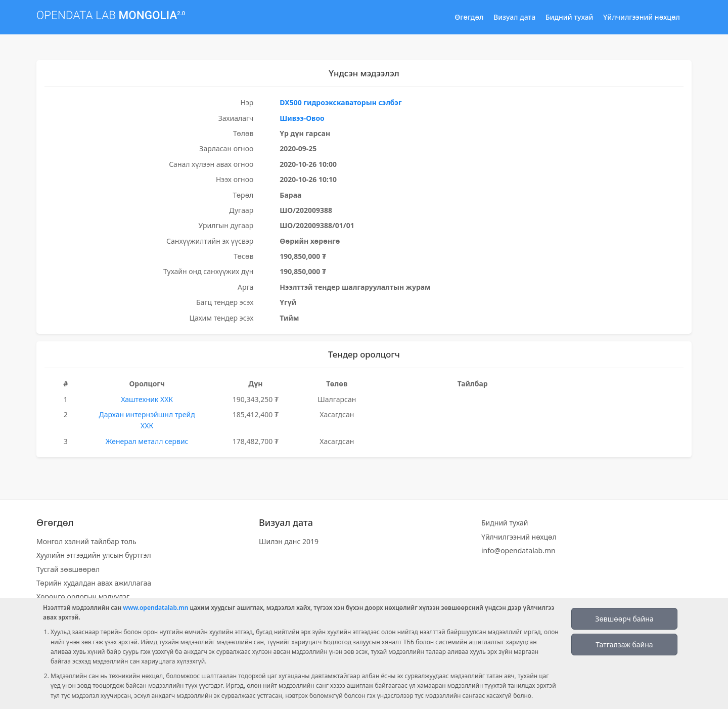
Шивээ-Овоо (302, 118)
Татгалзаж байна (624, 645)
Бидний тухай (570, 17)
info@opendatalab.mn (518, 550)
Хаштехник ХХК (147, 399)
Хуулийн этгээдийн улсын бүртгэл (94, 555)
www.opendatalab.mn (155, 608)
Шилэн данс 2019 (289, 541)
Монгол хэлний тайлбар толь (86, 541)
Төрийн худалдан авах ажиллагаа (94, 583)
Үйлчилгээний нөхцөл (642, 17)
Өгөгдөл (469, 17)
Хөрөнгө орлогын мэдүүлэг (83, 596)
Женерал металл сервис (147, 441)
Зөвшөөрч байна (624, 619)
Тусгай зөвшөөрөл (68, 569)
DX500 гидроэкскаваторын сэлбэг (340, 102)
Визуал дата (514, 17)
